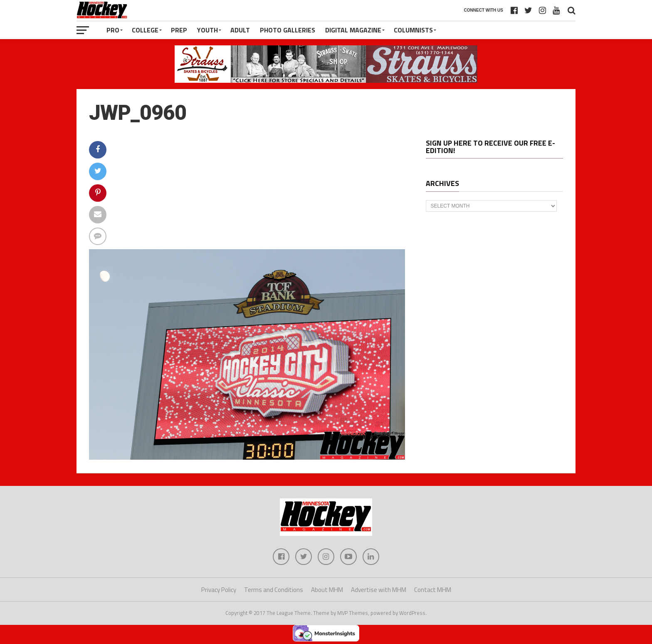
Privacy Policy (219, 590)
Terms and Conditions (274, 590)
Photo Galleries (288, 30)
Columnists (413, 30)
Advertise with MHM (379, 590)
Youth (207, 30)
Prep (179, 30)
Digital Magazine (353, 30)
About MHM (327, 590)
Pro (113, 30)
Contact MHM (433, 590)
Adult (240, 30)
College (145, 30)
